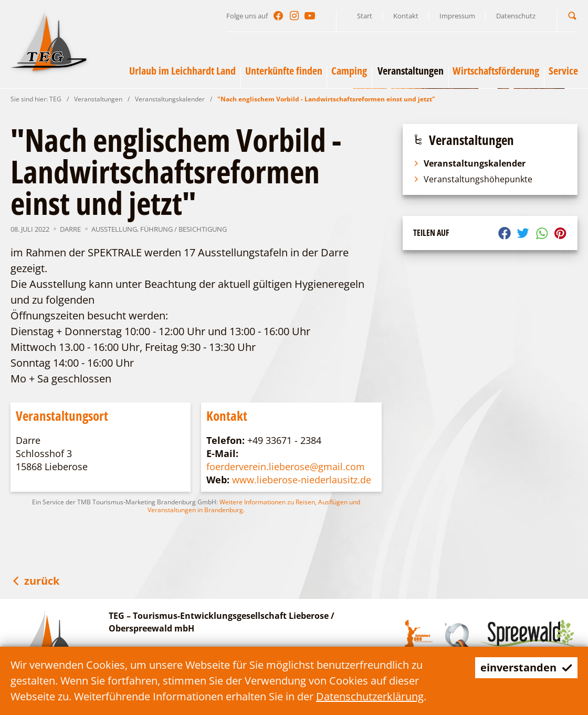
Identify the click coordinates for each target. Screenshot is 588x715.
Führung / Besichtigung (183, 229)
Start (365, 16)
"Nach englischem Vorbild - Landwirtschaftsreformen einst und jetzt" (326, 99)
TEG (55, 99)
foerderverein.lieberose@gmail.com (286, 467)
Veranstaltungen (98, 99)
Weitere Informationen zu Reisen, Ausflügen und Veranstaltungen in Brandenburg (254, 506)
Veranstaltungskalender (170, 99)
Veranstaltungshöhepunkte (473, 179)
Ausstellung (114, 229)
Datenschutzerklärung (370, 696)
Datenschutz (516, 16)
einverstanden (526, 667)
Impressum (457, 16)
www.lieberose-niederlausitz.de (302, 480)
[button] (572, 15)
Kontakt (406, 16)
